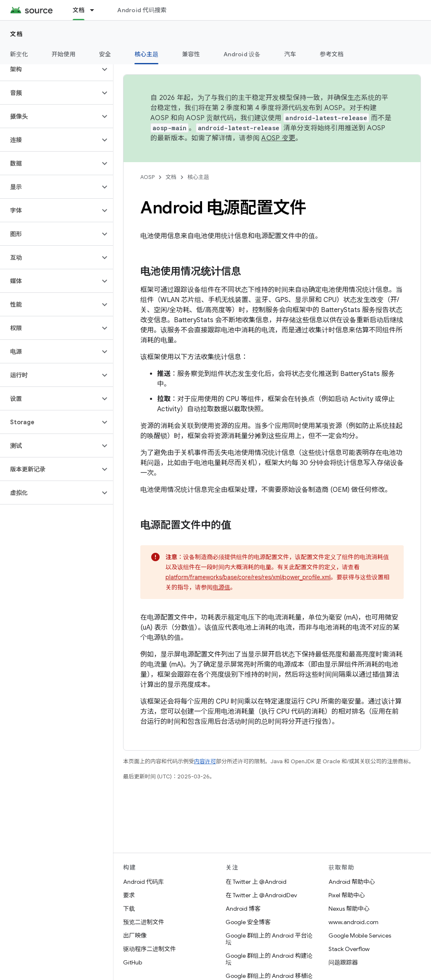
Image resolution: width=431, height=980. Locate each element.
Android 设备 (242, 54)
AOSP (147, 177)
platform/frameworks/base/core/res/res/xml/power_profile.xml (248, 577)
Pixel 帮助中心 (347, 895)
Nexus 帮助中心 (349, 909)
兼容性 (191, 54)
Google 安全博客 (248, 922)
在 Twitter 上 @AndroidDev (261, 895)
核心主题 (198, 177)
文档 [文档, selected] (79, 10)
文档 (17, 34)
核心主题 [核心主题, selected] (146, 54)
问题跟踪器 (343, 962)
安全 (105, 54)
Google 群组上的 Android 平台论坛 (269, 939)
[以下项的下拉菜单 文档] (96, 10)
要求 (129, 895)
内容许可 (205, 761)
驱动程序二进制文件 (150, 949)
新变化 (19, 54)
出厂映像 (135, 935)
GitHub (133, 962)
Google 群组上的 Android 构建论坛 (269, 959)
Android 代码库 (143, 882)
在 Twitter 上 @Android (256, 882)
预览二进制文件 (144, 922)
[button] (50, 69)
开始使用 (64, 54)
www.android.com (353, 922)
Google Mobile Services (360, 935)
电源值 (221, 587)
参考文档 (332, 54)
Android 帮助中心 (352, 882)
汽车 (290, 54)
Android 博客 (243, 909)
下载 (129, 909)
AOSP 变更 (278, 138)
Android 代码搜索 (142, 10)
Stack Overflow (349, 949)
